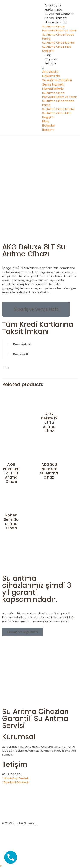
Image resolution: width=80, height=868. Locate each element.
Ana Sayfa (53, 5)
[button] (60, 68)
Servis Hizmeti (56, 18)
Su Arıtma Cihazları (59, 14)
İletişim (50, 63)
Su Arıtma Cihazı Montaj (58, 43)
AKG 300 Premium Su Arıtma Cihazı (49, 471)
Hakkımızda (53, 9)
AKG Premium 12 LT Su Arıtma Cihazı (11, 473)
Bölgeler (51, 59)
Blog (48, 55)
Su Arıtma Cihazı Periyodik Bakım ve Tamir (60, 29)
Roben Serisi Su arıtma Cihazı (11, 522)
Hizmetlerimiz (55, 22)
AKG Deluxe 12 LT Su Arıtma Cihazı (49, 422)
